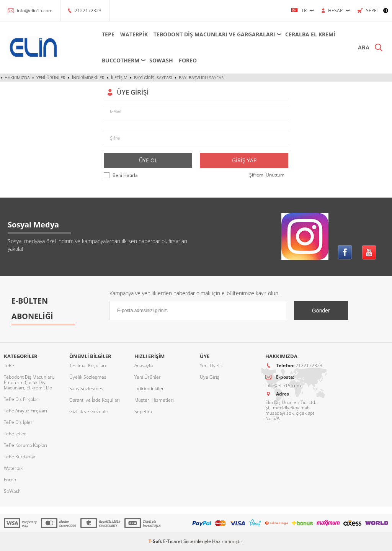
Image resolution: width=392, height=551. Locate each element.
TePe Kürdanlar (20, 457)
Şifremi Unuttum (267, 175)
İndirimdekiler (88, 78)
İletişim (119, 78)
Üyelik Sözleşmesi (88, 377)
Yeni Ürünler (51, 78)
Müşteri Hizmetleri (154, 400)
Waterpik (134, 34)
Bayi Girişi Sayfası (153, 78)
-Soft (156, 541)
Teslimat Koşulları (88, 365)
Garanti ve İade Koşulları (95, 400)
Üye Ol (148, 160)
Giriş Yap (244, 160)
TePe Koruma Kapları (25, 445)
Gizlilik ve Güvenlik (89, 411)
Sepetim (143, 411)
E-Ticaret (173, 541)
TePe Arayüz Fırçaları (25, 411)
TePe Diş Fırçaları (22, 399)
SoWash (161, 60)
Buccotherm (121, 60)
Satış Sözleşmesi (87, 388)
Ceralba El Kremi (310, 34)
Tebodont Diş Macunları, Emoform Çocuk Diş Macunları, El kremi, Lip (29, 382)
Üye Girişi (210, 377)
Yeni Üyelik (211, 365)
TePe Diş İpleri (19, 422)
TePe (108, 34)
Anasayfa (144, 365)
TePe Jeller (15, 434)
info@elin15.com (35, 11)
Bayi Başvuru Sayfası (202, 78)
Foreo (188, 60)
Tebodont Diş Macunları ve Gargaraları (214, 34)
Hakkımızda (17, 78)
